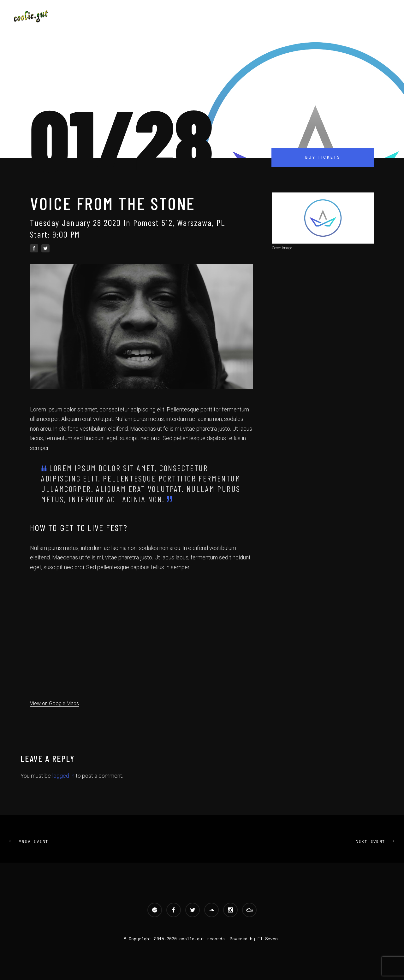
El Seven (268, 939)
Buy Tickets (323, 157)
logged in (63, 776)
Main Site (191, 17)
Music (251, 17)
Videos (276, 17)
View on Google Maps (54, 703)
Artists (224, 17)
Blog (301, 17)
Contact (327, 17)
